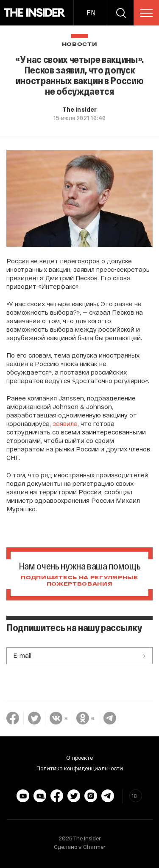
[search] (121, 13)
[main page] (35, 13)
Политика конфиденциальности (80, 768)
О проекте (79, 758)
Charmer (94, 847)
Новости (80, 44)
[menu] (146, 13)
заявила (65, 423)
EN (91, 13)
